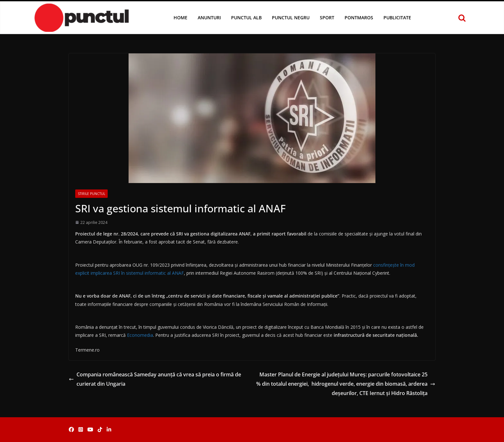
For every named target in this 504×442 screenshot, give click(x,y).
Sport (327, 18)
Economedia (140, 335)
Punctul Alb (246, 18)
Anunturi (209, 18)
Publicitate (397, 18)
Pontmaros (359, 18)
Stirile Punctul (91, 194)
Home (180, 18)
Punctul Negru (291, 18)
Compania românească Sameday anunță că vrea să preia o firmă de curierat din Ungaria (155, 379)
